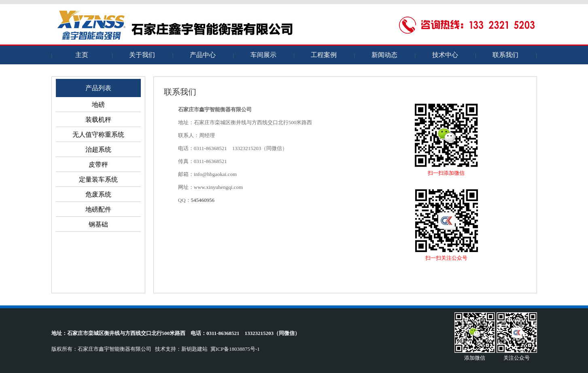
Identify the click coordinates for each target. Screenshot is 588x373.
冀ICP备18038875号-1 (235, 349)
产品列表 (98, 88)
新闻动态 (384, 55)
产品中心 (203, 55)
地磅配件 (98, 209)
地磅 (98, 105)
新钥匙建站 (194, 349)
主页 (82, 55)
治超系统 (98, 149)
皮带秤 (98, 164)
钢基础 (98, 224)
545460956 (203, 200)
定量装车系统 (98, 179)
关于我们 (142, 55)
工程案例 (324, 55)
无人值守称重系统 (98, 135)
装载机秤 (98, 120)
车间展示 (263, 55)
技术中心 (445, 55)
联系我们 (505, 55)
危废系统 (98, 194)
